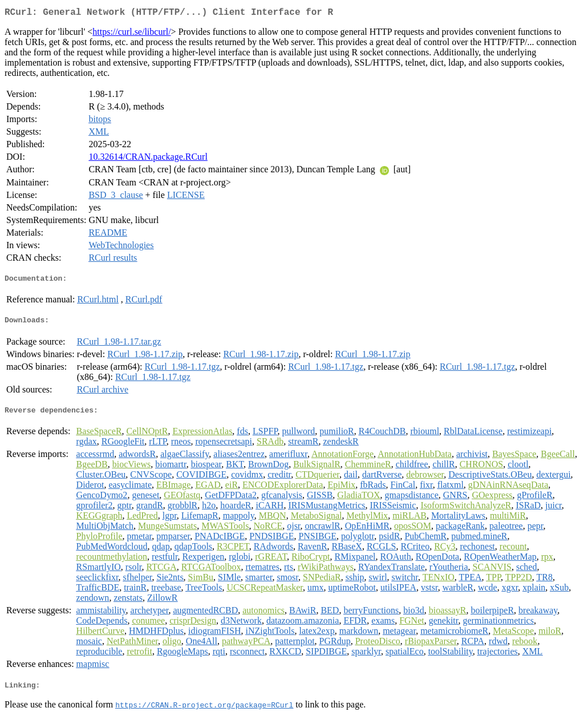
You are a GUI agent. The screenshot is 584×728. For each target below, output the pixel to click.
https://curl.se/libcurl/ (131, 34)
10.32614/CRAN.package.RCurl (148, 159)
